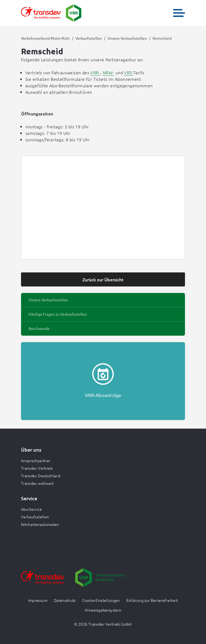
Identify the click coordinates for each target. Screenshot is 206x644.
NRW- (109, 72)
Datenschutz (65, 600)
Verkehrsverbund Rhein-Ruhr (45, 38)
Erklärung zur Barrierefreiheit (152, 600)
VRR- (95, 72)
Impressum (38, 600)
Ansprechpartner (36, 461)
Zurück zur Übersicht (103, 279)
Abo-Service (31, 509)
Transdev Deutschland (41, 476)
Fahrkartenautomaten (40, 524)
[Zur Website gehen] (43, 581)
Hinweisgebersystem (103, 610)
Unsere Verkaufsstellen (127, 38)
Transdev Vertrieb (37, 468)
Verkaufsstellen (89, 38)
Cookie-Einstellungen (101, 600)
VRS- (129, 72)
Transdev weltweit (37, 483)
